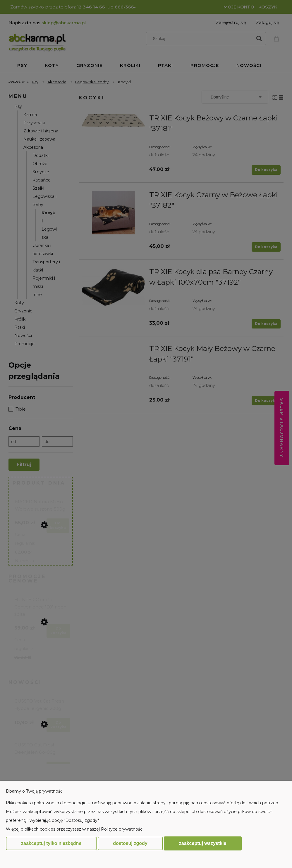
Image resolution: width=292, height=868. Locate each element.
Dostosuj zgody (130, 843)
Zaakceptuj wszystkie (203, 843)
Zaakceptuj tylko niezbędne (51, 843)
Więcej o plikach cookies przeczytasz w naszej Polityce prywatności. (75, 829)
